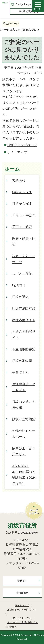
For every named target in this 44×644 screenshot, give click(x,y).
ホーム (12, 169)
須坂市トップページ (22, 145)
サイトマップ (17, 152)
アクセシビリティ (22, 618)
